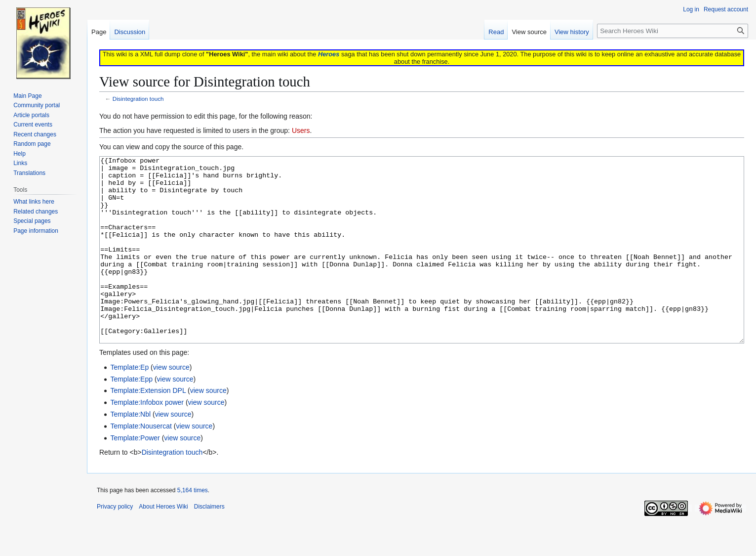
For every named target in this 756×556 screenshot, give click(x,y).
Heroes (329, 54)
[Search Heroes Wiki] (673, 31)
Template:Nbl (130, 451)
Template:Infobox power (147, 439)
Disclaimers (209, 544)
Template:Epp (131, 416)
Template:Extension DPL (148, 428)
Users (301, 130)
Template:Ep (129, 404)
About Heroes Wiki (163, 544)
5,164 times (193, 527)
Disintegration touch (138, 99)
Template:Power (135, 475)
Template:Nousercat (141, 463)
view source (171, 404)
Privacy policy (115, 544)
